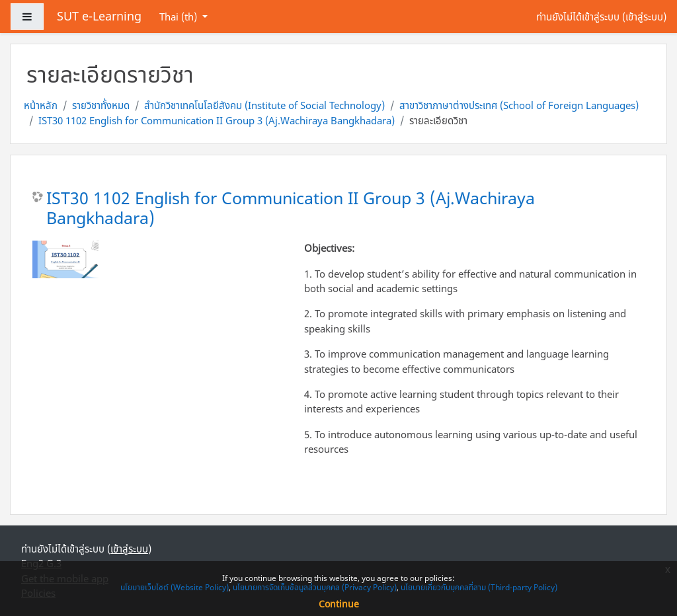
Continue (339, 604)
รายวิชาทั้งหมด (101, 105)
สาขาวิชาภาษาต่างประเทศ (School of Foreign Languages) (519, 105)
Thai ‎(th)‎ (179, 17)
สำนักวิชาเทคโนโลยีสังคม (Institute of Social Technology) (264, 105)
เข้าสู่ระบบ (644, 17)
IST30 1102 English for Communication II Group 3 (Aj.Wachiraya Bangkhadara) (217, 120)
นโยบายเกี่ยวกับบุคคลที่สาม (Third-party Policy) (479, 587)
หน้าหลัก (41, 105)
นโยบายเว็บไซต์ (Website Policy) (175, 587)
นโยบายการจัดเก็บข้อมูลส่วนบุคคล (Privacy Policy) (315, 587)
